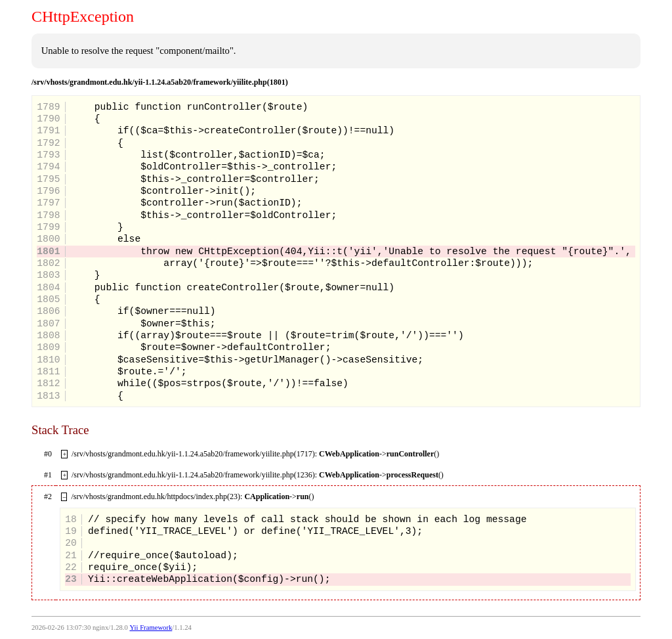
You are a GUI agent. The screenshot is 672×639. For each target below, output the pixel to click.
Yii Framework (151, 628)
